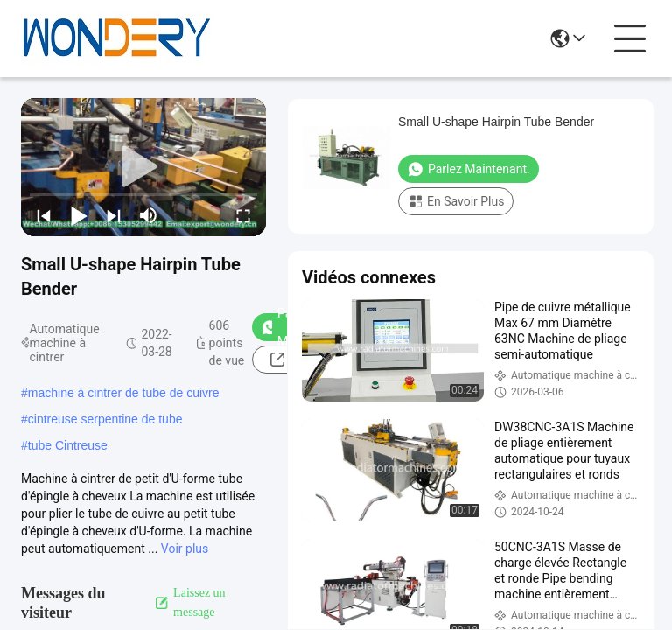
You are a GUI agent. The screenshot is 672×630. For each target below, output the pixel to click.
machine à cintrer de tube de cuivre (124, 393)
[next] (114, 215)
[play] (143, 167)
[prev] (44, 215)
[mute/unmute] (149, 215)
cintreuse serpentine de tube (105, 419)
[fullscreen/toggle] (243, 215)
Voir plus (185, 549)
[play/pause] (79, 215)
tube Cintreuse (68, 445)
